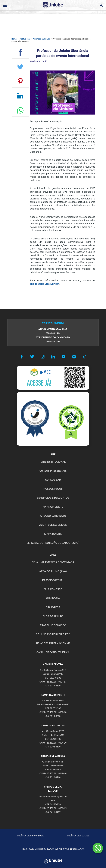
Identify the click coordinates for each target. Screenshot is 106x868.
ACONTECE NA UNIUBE (53, 525)
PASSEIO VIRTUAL (53, 580)
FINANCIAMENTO (53, 507)
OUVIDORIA (53, 598)
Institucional (25, 39)
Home (14, 39)
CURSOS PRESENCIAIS (53, 471)
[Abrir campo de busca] (101, 5)
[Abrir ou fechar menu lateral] (5, 5)
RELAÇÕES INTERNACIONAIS (53, 643)
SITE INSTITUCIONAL (53, 462)
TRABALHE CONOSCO (53, 625)
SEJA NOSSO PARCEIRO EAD (53, 634)
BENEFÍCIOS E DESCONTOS (53, 498)
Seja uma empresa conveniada (53, 562)
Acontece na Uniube (42, 39)
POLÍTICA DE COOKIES (78, 836)
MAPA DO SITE (53, 534)
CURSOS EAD (53, 480)
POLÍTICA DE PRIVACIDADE (30, 836)
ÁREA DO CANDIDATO (53, 516)
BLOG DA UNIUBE (53, 616)
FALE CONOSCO (53, 589)
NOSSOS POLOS (53, 489)
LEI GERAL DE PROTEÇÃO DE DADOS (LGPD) (53, 543)
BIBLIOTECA (53, 607)
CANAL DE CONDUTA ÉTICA (53, 652)
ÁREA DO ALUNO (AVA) (53, 571)
